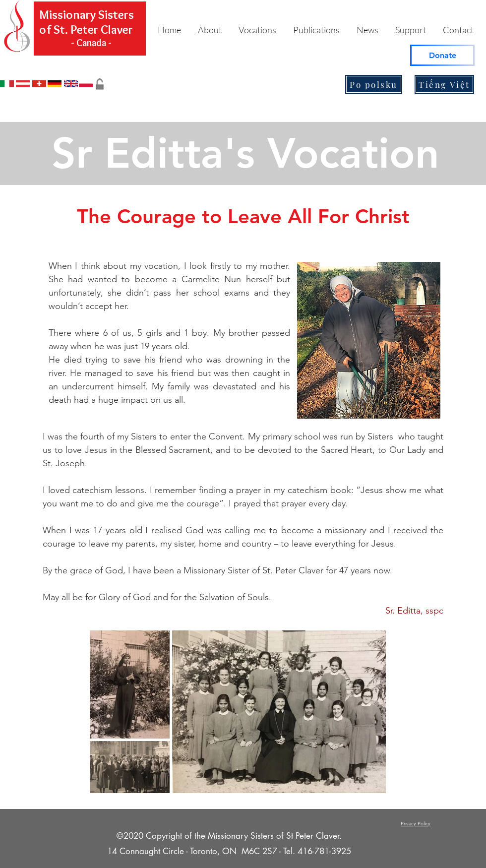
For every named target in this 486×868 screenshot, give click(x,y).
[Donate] (442, 55)
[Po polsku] (374, 84)
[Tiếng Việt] (444, 84)
